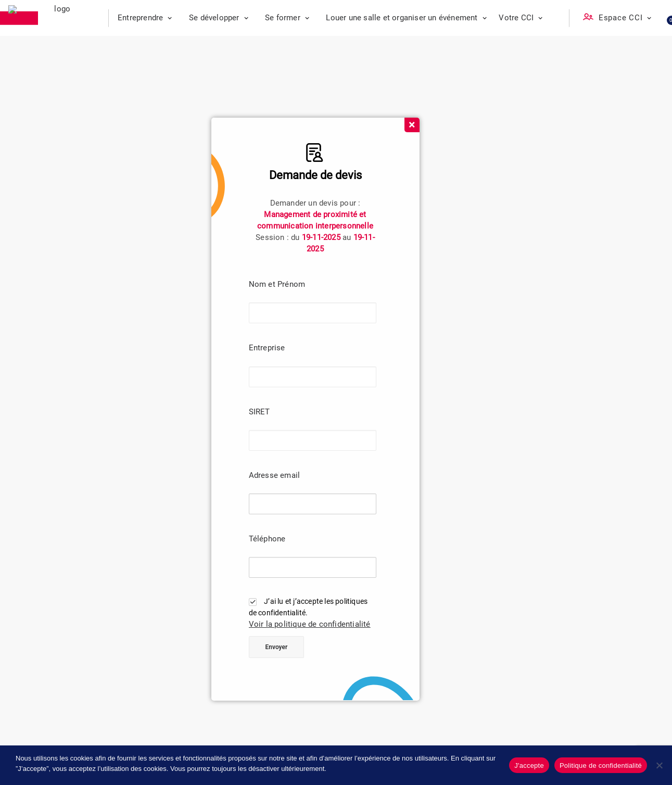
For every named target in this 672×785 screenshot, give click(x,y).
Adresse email (275, 475)
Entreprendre (145, 18)
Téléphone (267, 539)
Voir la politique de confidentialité (310, 624)
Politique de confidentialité (601, 765)
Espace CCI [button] (625, 18)
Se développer (219, 18)
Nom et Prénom (277, 284)
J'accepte (529, 765)
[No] (659, 765)
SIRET (259, 412)
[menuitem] (145, 18)
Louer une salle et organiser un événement (406, 18)
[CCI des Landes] (59, 18)
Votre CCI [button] (521, 18)
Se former (287, 18)
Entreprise (267, 348)
